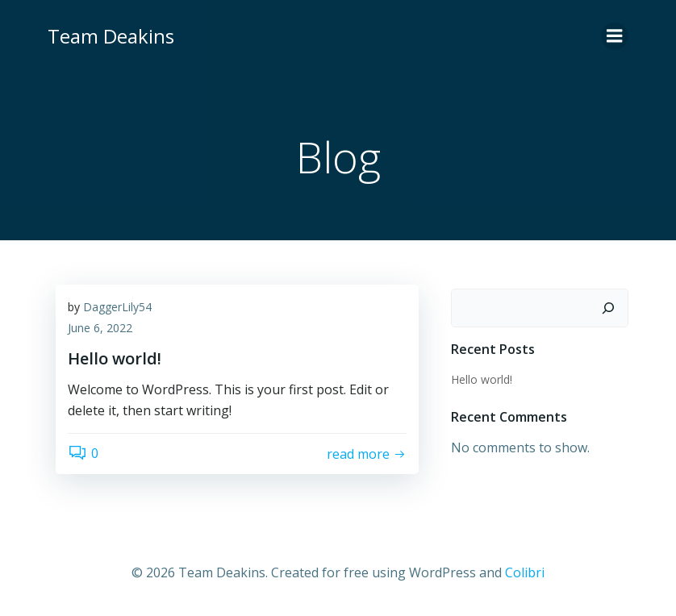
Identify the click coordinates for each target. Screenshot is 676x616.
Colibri (525, 572)
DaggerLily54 (117, 307)
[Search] (608, 308)
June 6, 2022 (100, 328)
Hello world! (482, 379)
